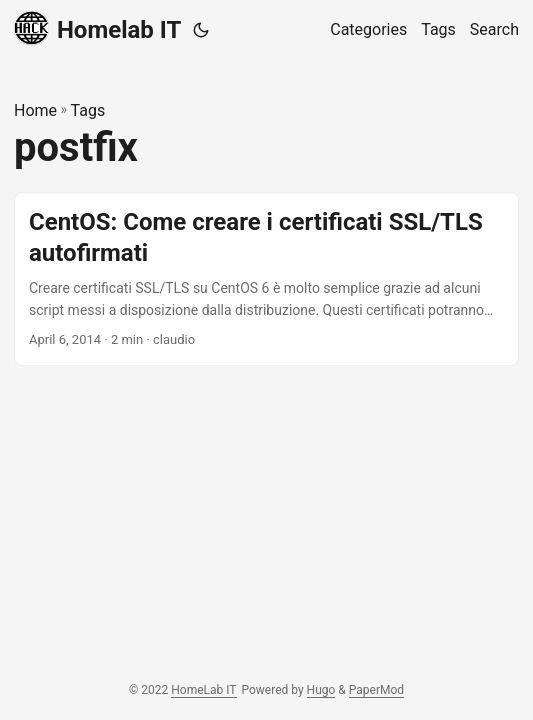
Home (35, 110)
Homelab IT (97, 28)
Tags (88, 110)
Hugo (321, 690)
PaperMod (376, 690)
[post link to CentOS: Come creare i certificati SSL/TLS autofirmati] (266, 279)
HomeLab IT (203, 690)
